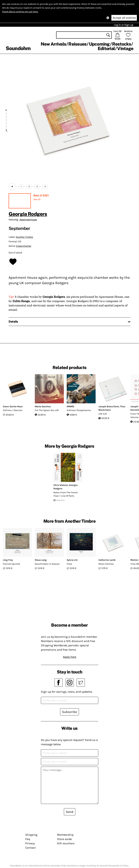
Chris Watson (61, 485)
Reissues (77, 44)
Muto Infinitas (106, 564)
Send (70, 812)
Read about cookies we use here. (20, 12)
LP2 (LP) (103, 414)
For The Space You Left (47, 410)
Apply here (70, 657)
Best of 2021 (41, 195)
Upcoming (99, 44)
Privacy (30, 843)
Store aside (64, 839)
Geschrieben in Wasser (47, 564)
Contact (30, 848)
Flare (69, 564)
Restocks (122, 44)
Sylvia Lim (72, 560)
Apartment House (28, 220)
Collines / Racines (13, 410)
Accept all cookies (124, 18)
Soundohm (18, 48)
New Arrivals (53, 44)
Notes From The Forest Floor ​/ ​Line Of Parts (66, 494)
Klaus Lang (41, 560)
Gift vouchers (66, 843)
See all (37, 199)
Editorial (106, 48)
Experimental (24, 246)
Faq (28, 839)
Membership (65, 835)
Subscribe (69, 712)
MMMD (70, 406)
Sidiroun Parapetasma (79, 410)
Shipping (31, 835)
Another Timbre (24, 237)
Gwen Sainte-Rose (13, 406)
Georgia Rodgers (28, 214)
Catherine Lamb (107, 560)
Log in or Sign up (124, 25)
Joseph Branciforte (109, 406)
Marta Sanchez (43, 406)
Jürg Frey (8, 560)
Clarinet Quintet (11, 564)
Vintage (125, 48)
